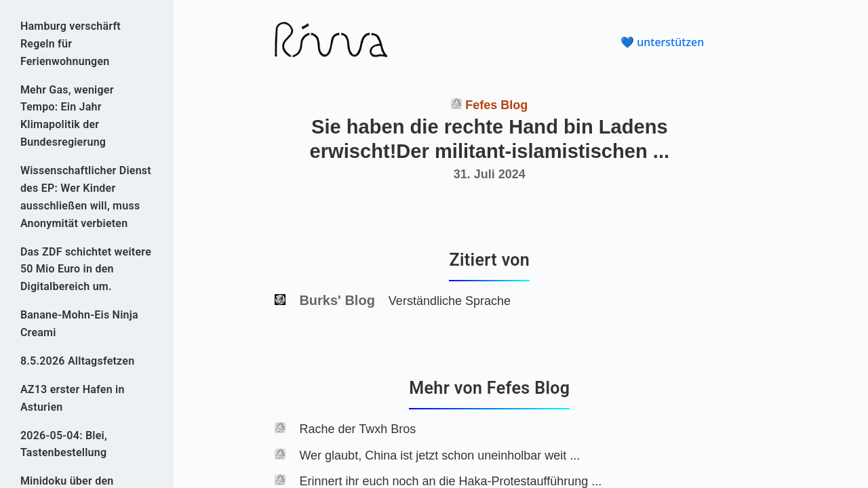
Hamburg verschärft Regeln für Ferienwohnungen (71, 44)
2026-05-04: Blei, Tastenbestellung (64, 444)
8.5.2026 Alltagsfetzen (77, 361)
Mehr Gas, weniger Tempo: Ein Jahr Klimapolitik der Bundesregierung (67, 116)
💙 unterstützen (662, 42)
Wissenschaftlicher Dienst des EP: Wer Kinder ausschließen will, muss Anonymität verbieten (86, 197)
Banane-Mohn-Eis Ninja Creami (79, 324)
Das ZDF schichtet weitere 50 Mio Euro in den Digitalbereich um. (86, 269)
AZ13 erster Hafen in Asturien (73, 398)
